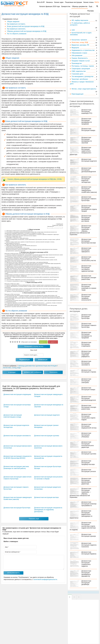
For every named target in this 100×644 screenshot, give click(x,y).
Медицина (75, 48)
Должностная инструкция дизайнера (86, 583)
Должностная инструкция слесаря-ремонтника (89, 278)
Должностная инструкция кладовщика (17, 394)
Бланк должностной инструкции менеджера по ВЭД (25, 26)
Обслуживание (77, 56)
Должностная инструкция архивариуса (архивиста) (86, 574)
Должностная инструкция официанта (86, 250)
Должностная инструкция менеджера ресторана (86, 218)
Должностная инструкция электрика (86, 381)
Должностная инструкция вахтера (46, 497)
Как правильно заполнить (16, 29)
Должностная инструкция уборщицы (86, 435)
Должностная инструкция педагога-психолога (89, 545)
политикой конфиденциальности (45, 579)
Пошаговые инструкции (73, 2)
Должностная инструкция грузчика (47, 436)
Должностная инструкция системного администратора (87, 268)
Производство (77, 63)
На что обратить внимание (16, 34)
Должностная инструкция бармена (89, 553)
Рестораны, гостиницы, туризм (83, 66)
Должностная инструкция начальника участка (89, 259)
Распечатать (54, 372)
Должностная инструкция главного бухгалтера (89, 199)
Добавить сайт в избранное (33, 372)
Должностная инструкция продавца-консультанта (86, 297)
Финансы (49, 2)
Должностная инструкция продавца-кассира (88, 463)
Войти (96, 2)
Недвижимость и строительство (83, 50)
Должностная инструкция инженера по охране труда (89, 287)
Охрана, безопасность (80, 58)
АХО (73, 30)
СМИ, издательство (79, 71)
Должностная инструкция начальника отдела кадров (88, 417)
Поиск (96, 6)
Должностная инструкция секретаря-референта (86, 354)
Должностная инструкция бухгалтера (17, 508)
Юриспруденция (77, 94)
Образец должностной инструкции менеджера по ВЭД (26, 31)
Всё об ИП (41, 2)
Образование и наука (79, 53)
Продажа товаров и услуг (81, 61)
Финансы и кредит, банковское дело (82, 83)
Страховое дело (77, 74)
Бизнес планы (89, 2)
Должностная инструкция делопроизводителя (89, 170)
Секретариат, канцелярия (81, 69)
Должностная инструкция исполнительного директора (88, 445)
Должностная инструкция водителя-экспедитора (86, 180)
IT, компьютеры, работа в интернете (80, 24)
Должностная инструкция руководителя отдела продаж (89, 208)
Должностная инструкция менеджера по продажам (87, 121)
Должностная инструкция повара (88, 130)
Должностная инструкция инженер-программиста (89, 504)
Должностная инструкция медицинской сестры (89, 426)
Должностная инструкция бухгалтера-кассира (89, 241)
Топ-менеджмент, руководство (82, 76)
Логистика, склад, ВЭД (80, 42)
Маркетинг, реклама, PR (80, 45)
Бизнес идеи (59, 2)
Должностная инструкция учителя (89, 471)
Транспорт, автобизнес (80, 79)
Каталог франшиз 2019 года (50, 6)
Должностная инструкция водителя (47, 415)
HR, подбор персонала (80, 20)
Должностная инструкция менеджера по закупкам (87, 140)
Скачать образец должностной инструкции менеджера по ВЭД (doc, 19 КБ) (35, 179)
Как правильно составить (16, 24)
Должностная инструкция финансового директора (86, 481)
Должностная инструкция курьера (89, 535)
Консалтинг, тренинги (79, 40)
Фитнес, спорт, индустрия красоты (84, 89)
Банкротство (66, 6)
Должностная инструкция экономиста (17, 436)
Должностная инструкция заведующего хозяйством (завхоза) (89, 190)
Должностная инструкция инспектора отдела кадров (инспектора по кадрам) (83, 526)
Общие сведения (13, 22)
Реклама (91, 11)
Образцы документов (80, 6)
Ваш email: (34, 350)
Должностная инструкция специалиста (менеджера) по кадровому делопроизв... (48, 510)
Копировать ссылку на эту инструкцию (34, 347)
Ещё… (91, 6)
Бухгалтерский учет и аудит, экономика (81, 34)
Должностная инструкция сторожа (89, 371)
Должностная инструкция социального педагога (86, 564)
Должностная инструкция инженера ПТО (87, 112)
